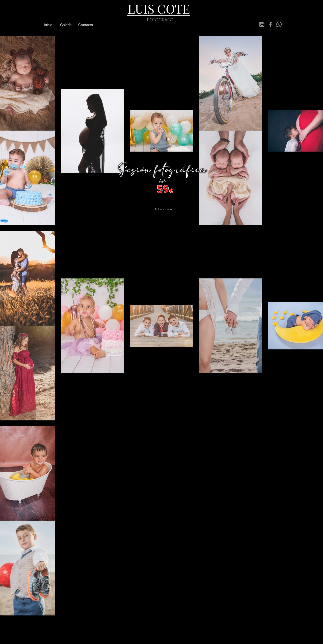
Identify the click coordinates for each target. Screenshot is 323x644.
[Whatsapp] (279, 24)
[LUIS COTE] (159, 9)
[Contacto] (86, 25)
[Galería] (66, 25)
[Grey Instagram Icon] (262, 24)
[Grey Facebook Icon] (270, 24)
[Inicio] (48, 25)
